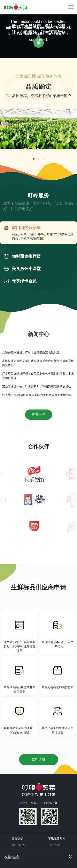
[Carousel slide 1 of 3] (34, 159)
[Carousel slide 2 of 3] (39, 159)
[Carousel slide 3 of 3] (44, 159)
